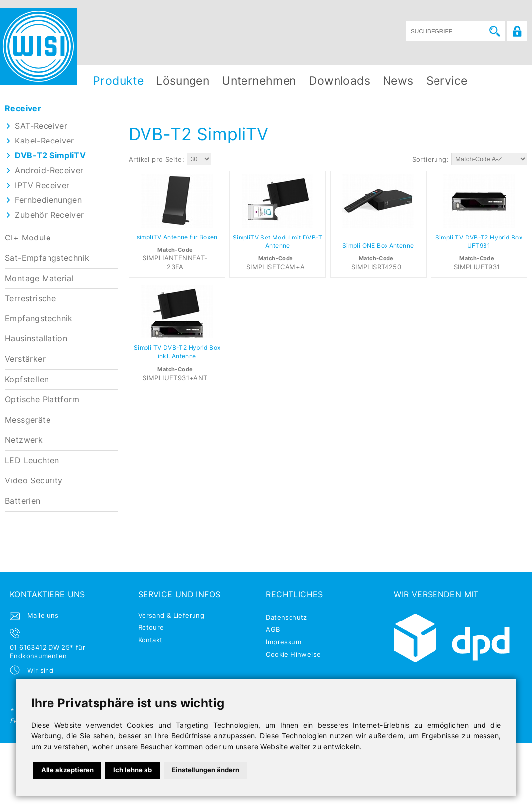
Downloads (340, 80)
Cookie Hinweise (293, 654)
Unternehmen (259, 80)
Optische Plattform (42, 400)
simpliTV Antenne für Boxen (177, 237)
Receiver (23, 109)
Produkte (118, 80)
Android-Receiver (49, 170)
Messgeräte (28, 420)
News (398, 80)
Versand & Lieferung (171, 615)
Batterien (23, 501)
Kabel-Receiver (44, 141)
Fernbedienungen (48, 200)
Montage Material (39, 278)
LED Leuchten (32, 460)
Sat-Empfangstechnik (47, 258)
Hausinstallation (36, 339)
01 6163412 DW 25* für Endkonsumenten (48, 651)
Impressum (284, 642)
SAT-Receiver (41, 126)
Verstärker (25, 359)
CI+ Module (28, 238)
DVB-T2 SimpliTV (50, 156)
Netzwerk (24, 440)
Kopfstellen (27, 379)
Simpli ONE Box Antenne (378, 246)
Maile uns (43, 615)
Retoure (151, 627)
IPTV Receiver (42, 185)
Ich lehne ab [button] (133, 770)
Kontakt (150, 640)
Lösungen (183, 80)
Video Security (34, 481)
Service (447, 80)
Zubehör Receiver (49, 215)
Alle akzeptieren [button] (67, 770)
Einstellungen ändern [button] (205, 770)
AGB (273, 629)
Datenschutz (286, 617)
